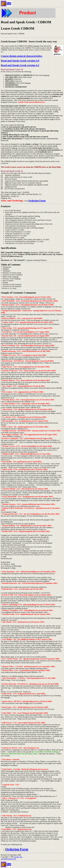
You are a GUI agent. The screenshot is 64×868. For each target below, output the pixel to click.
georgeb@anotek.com (8, 859)
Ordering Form (37, 201)
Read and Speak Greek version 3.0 (20, 61)
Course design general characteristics (22, 56)
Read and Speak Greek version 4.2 (20, 65)
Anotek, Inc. (18, 857)
